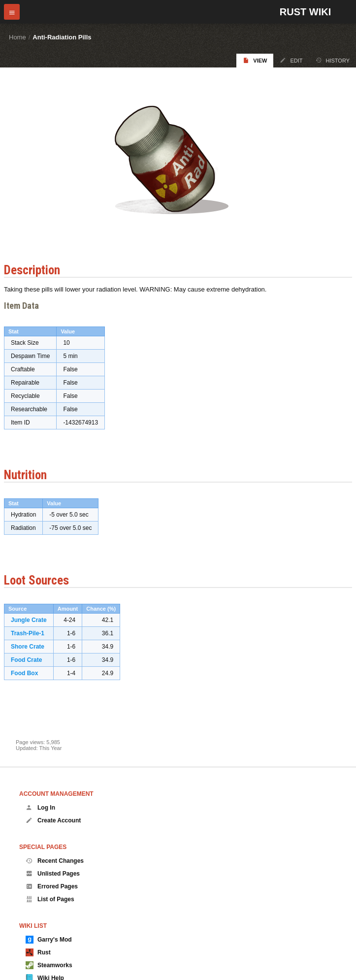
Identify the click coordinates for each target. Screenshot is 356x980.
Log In (40, 808)
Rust (38, 952)
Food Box (24, 673)
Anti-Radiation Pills (62, 37)
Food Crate (26, 660)
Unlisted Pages (53, 874)
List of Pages (50, 899)
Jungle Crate (29, 620)
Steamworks (49, 965)
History (333, 60)
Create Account (53, 820)
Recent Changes (55, 861)
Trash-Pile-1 (28, 633)
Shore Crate (28, 647)
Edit (291, 60)
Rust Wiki (305, 12)
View (255, 60)
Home (17, 37)
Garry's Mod (49, 940)
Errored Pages (52, 886)
